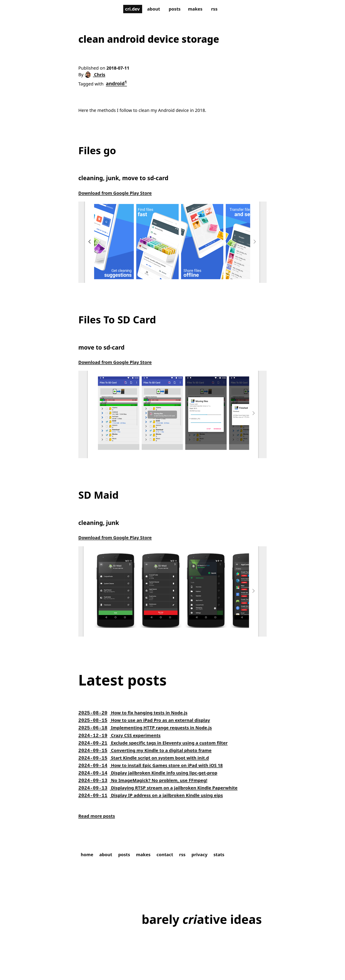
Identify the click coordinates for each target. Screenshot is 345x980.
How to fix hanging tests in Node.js (137, 718)
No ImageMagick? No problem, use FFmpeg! (148, 785)
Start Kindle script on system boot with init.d (149, 763)
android (119, 85)
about (153, 9)
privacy (208, 862)
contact (171, 862)
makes (197, 9)
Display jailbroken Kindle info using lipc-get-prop (153, 778)
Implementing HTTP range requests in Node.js (150, 733)
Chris (96, 76)
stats (229, 862)
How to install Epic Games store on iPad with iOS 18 (156, 771)
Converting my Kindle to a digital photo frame (150, 756)
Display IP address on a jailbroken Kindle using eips (156, 800)
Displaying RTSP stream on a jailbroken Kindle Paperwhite (164, 793)
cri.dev (130, 9)
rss (217, 9)
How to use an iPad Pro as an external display (149, 725)
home (88, 862)
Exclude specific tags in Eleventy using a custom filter (159, 748)
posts (175, 9)
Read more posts (98, 823)
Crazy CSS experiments (122, 741)
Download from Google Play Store (119, 196)
